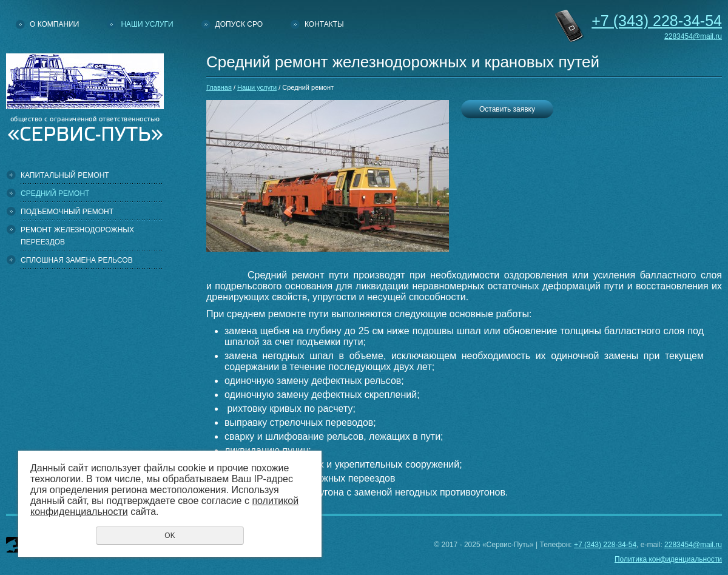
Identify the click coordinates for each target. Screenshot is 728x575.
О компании (54, 24)
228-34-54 (657, 21)
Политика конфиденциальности (668, 559)
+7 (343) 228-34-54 (605, 545)
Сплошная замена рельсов (77, 260)
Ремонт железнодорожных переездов (77, 236)
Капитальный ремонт (65, 175)
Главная (219, 87)
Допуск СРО (239, 24)
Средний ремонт (55, 193)
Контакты (324, 24)
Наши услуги (147, 24)
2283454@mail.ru (693, 36)
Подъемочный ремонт (67, 212)
